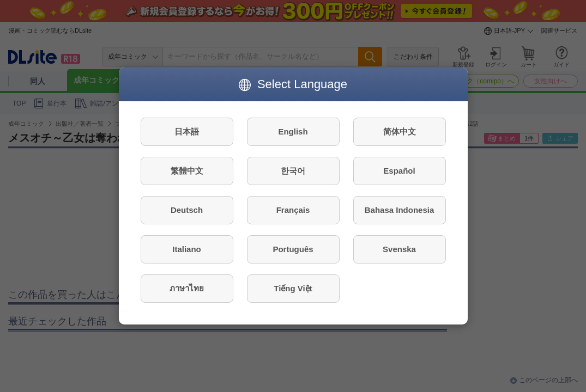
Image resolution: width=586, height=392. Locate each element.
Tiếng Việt (293, 288)
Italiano (187, 249)
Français (293, 210)
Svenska (399, 249)
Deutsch (187, 210)
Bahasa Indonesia (400, 210)
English (293, 131)
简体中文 (400, 131)
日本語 (187, 131)
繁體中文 (187, 171)
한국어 (293, 171)
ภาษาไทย (187, 288)
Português (293, 249)
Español (399, 171)
